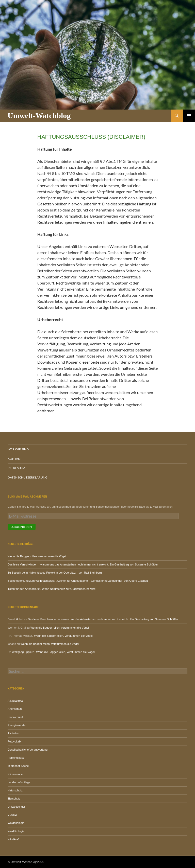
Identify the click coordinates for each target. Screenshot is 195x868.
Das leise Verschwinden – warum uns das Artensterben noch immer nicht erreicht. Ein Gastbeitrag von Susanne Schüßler (83, 564)
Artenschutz (15, 709)
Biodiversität (15, 717)
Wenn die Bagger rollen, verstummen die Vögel (37, 556)
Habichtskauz (16, 758)
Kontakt (15, 459)
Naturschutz (15, 790)
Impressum (16, 468)
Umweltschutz (16, 807)
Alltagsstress (15, 701)
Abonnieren (22, 527)
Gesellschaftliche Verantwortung (28, 750)
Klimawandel (15, 774)
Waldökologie (16, 823)
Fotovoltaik (14, 741)
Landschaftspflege (19, 782)
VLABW (13, 815)
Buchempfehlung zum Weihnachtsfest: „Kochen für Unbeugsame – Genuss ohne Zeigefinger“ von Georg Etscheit (78, 581)
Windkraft (13, 839)
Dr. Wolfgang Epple (20, 652)
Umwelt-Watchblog (39, 116)
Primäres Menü (189, 116)
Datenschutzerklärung (28, 477)
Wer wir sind (18, 449)
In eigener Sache (18, 766)
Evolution (13, 733)
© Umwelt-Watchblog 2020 (26, 862)
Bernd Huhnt (15, 619)
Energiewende (17, 725)
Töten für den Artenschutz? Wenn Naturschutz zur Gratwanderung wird (52, 589)
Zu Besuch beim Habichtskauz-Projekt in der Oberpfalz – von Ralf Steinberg (55, 573)
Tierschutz (14, 799)
